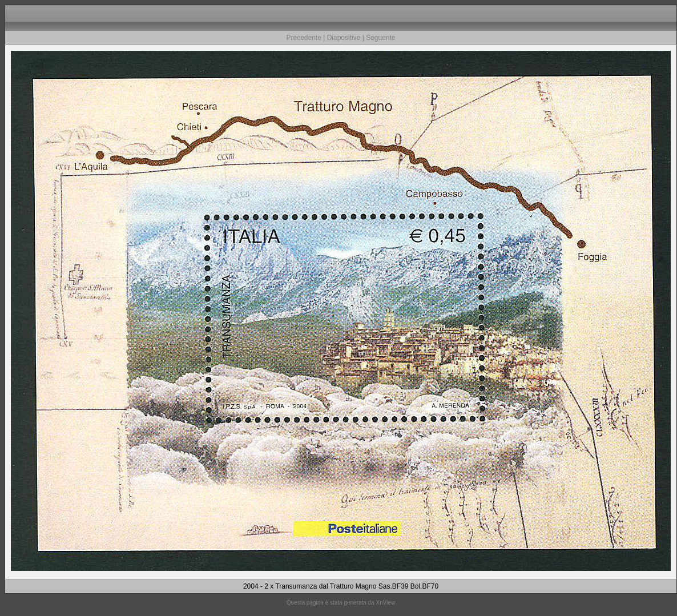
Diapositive (344, 38)
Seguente (380, 38)
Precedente (303, 38)
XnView (386, 603)
